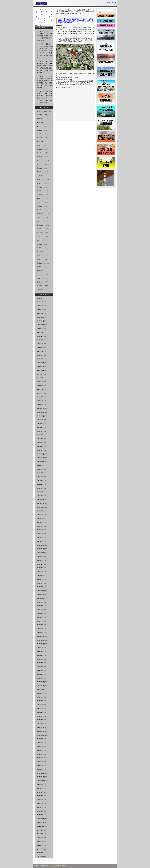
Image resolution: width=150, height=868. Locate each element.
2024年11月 (41, 367)
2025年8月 (40, 332)
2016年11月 (41, 731)
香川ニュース (41, 248)
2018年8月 (40, 652)
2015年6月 (40, 796)
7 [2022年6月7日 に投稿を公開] (39, 16)
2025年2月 (40, 355)
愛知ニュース (41, 183)
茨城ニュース (41, 149)
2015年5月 (40, 800)
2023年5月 (40, 435)
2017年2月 (40, 720)
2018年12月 (41, 636)
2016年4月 (40, 758)
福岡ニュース (41, 263)
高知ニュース (41, 259)
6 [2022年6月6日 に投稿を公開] (36, 16)
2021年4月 (40, 530)
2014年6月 (40, 842)
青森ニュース (41, 119)
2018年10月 (41, 644)
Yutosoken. (53, 866)
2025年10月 (41, 325)
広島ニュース (41, 233)
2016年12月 (41, 728)
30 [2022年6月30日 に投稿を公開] (44, 23)
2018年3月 (40, 671)
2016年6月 (40, 750)
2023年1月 (40, 450)
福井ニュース (41, 198)
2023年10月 (41, 416)
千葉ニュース (41, 157)
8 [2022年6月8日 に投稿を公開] (41, 16)
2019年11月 (41, 595)
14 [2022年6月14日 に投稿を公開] (39, 18)
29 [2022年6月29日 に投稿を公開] (41, 23)
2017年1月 (40, 724)
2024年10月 (41, 370)
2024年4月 (40, 393)
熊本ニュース (41, 278)
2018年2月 (40, 674)
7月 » (40, 25)
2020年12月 (41, 545)
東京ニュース (41, 160)
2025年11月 (41, 321)
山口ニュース (41, 236)
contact (114, 3)
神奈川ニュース (42, 164)
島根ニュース (41, 244)
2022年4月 (40, 484)
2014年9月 (40, 830)
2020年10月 (41, 553)
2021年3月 (40, 534)
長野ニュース (41, 172)
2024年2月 (40, 401)
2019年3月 (40, 625)
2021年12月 (41, 500)
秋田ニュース (41, 123)
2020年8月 (40, 560)
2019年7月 (40, 610)
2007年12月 (41, 857)
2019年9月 (40, 602)
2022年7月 (40, 473)
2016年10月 (41, 735)
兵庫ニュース (41, 221)
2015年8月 (40, 788)
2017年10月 (41, 690)
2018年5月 (40, 663)
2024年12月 (41, 363)
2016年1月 (40, 769)
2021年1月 (40, 541)
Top (57, 10)
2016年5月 (40, 754)
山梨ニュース (41, 176)
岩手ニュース (41, 126)
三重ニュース (41, 206)
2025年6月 (40, 340)
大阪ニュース (41, 217)
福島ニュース (41, 138)
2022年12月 (41, 454)
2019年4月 (40, 621)
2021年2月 (40, 538)
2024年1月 (40, 405)
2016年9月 (40, 739)
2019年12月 (41, 591)
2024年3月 (40, 397)
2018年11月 (41, 640)
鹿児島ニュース (42, 286)
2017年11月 (41, 686)
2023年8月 (40, 424)
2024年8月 (40, 378)
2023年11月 (41, 412)
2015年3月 (40, 807)
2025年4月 (40, 348)
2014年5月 (40, 845)
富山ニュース (41, 191)
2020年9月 (40, 557)
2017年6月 (40, 705)
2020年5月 (40, 572)
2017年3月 (40, 716)
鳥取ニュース (41, 240)
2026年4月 (40, 302)
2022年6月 (40, 477)
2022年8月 (40, 469)
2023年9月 (40, 420)
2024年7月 (40, 382)
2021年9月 (40, 511)
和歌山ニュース (42, 225)
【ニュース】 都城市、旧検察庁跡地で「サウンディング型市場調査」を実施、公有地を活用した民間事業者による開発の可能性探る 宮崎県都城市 (75, 12)
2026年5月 (40, 298)
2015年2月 (40, 811)
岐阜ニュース (41, 187)
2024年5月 (40, 389)
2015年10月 (41, 781)
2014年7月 (40, 838)
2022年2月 (40, 492)
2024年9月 (40, 374)
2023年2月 (40, 446)
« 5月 (36, 25)
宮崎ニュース (63, 10)
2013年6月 (40, 853)
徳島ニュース (41, 252)
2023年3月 (40, 443)
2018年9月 (40, 648)
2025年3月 (40, 351)
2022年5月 (40, 481)
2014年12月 (41, 819)
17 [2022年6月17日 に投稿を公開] (47, 18)
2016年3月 (40, 762)
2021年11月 (41, 503)
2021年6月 (40, 522)
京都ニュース (41, 214)
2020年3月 (40, 579)
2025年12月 (41, 317)
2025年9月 (40, 329)
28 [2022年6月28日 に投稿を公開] (39, 23)
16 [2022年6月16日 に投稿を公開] (44, 18)
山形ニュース (41, 134)
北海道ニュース (42, 115)
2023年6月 (40, 431)
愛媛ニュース (41, 255)
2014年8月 (40, 834)
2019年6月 (40, 614)
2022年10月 (41, 462)
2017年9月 (40, 693)
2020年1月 (40, 587)
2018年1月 (40, 678)
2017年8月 (40, 697)
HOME (109, 3)
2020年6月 (40, 568)
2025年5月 (40, 344)
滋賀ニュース (41, 202)
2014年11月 (41, 823)
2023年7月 (40, 427)
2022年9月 (40, 465)
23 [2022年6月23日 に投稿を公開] (44, 21)
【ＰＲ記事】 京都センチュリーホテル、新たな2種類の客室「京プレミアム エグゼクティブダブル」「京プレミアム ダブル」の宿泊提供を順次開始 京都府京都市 (45, 51)
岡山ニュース (41, 229)
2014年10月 (41, 826)
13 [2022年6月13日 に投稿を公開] (36, 18)
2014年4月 (40, 849)
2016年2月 (40, 766)
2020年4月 (40, 576)
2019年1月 (40, 633)
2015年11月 (41, 777)
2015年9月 (40, 785)
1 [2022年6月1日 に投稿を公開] (41, 14)
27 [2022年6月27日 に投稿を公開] (36, 23)
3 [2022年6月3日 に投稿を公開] (47, 14)
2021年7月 (40, 519)
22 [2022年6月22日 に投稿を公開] (41, 21)
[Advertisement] (73, 105)
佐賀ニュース (41, 267)
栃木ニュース (41, 145)
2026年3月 (40, 306)
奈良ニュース (41, 210)
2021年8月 (40, 515)
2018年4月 (40, 667)
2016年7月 (40, 747)
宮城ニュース (41, 130)
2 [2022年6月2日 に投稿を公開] (44, 14)
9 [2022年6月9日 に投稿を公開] (44, 16)
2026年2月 (40, 310)
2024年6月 (40, 386)
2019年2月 (40, 629)
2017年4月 (40, 712)
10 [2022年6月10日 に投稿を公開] (47, 16)
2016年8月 (40, 743)
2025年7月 (40, 336)
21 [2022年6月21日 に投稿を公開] (39, 21)
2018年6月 (40, 659)
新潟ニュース (41, 168)
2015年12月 (41, 773)
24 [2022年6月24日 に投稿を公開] (47, 21)
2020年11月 (41, 549)
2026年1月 (40, 313)
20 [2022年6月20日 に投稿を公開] (36, 21)
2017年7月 (40, 701)
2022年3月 (40, 488)
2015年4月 (40, 804)
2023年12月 (41, 408)
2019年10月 (41, 598)
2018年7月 (40, 655)
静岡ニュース (41, 179)
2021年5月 (40, 526)
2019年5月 (40, 617)
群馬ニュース (41, 142)
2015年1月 (40, 815)
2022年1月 (40, 496)
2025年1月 (40, 359)
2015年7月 (40, 792)
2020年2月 (40, 583)
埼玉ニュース (41, 153)
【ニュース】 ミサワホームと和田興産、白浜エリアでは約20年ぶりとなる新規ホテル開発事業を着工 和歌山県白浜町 (45, 36)
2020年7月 (40, 564)
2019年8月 (40, 606)
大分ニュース (41, 274)
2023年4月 (40, 439)
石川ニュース (41, 195)
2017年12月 (41, 682)
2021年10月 (41, 507)
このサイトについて (43, 111)
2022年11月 (41, 458)
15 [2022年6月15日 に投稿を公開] (41, 18)
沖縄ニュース (41, 290)
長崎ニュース (41, 271)
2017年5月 (40, 709)
